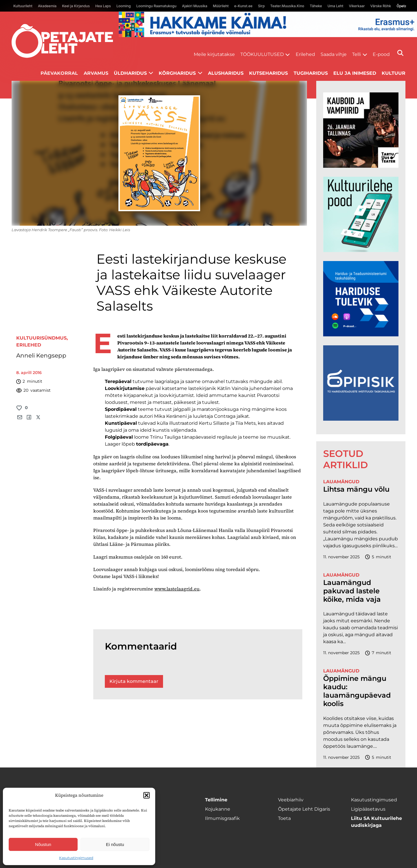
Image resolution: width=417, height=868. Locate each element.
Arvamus (96, 73)
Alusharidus (226, 73)
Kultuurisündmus (41, 338)
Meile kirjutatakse (214, 54)
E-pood (381, 54)
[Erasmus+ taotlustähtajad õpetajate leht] (268, 35)
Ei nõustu (115, 844)
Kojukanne (218, 809)
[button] (147, 795)
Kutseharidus (268, 73)
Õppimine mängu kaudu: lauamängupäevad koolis (357, 691)
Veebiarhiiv (291, 800)
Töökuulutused (262, 54)
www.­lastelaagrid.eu (177, 589)
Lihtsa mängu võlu (356, 489)
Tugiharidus (311, 73)
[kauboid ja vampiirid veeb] (361, 166)
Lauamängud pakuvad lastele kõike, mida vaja (352, 591)
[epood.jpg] (361, 250)
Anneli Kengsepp (41, 355)
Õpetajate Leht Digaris (304, 809)
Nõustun (43, 844)
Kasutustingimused (76, 858)
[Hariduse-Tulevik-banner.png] (361, 335)
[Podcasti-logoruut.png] (361, 419)
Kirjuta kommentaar (134, 681)
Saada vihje (334, 54)
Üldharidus (130, 73)
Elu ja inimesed (355, 73)
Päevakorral (59, 73)
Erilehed (305, 54)
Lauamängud (341, 482)
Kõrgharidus (177, 73)
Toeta (284, 818)
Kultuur (394, 73)
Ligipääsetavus (368, 809)
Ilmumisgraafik (222, 818)
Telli (356, 54)
